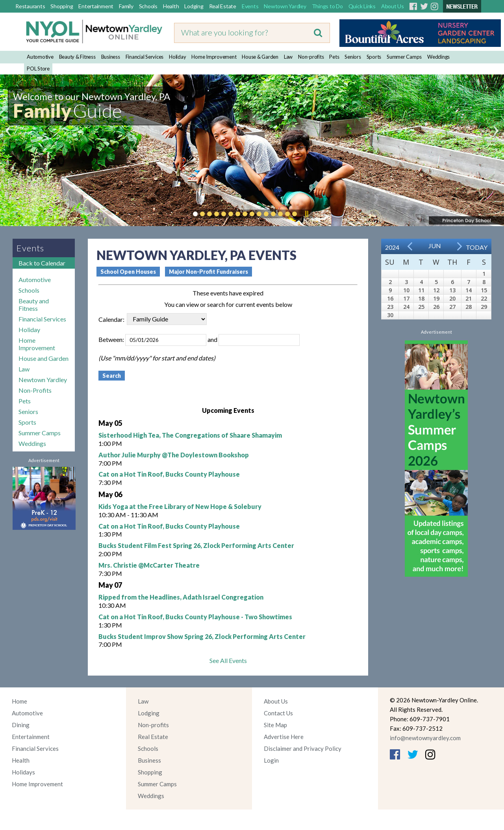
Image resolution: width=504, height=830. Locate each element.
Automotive (40, 57)
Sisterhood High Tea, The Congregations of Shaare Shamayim (190, 435)
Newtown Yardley (285, 6)
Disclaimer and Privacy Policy (303, 748)
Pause (306, 214)
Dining (21, 725)
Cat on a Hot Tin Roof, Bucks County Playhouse (169, 474)
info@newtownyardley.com (425, 738)
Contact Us (278, 713)
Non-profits (311, 57)
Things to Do (327, 6)
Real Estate (223, 6)
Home (19, 701)
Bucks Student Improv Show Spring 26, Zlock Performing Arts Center (202, 636)
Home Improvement (214, 57)
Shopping (62, 6)
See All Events (228, 660)
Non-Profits (35, 390)
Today (477, 247)
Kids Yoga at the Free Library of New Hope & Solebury (180, 506)
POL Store (38, 69)
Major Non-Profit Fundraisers (208, 272)
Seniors (353, 57)
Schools (148, 6)
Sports (374, 57)
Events (250, 6)
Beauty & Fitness (77, 57)
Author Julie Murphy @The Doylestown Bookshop (174, 455)
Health (171, 6)
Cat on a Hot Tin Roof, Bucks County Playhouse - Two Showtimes (195, 617)
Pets (334, 57)
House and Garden (44, 358)
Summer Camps (404, 57)
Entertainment (96, 6)
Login (271, 760)
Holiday (177, 57)
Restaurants (30, 6)
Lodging (194, 6)
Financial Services (145, 57)
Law (288, 57)
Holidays (23, 772)
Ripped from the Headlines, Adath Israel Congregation (181, 597)
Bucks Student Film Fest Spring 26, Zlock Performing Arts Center (196, 545)
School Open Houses (128, 272)
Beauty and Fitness (34, 305)
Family (126, 6)
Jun (435, 246)
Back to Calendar (42, 263)
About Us (393, 6)
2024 (392, 247)
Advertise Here (284, 737)
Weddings (438, 57)
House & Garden (260, 57)
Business (111, 57)
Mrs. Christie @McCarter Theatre (149, 565)
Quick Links (362, 6)
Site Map (275, 725)
